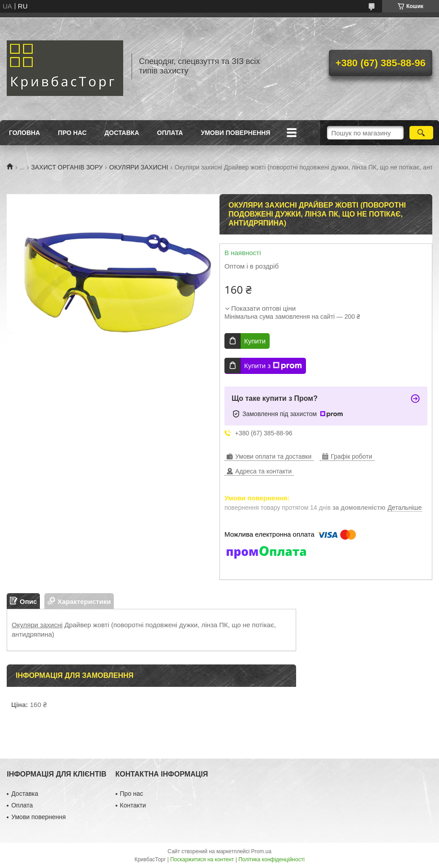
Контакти (133, 805)
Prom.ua (261, 851)
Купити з (273, 366)
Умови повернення (235, 133)
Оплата (170, 133)
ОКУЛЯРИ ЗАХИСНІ (139, 167)
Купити (255, 341)
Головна (24, 133)
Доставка (122, 133)
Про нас (72, 133)
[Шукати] (421, 133)
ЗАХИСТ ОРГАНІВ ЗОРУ (67, 167)
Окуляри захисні (37, 625)
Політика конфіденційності (271, 859)
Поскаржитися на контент (202, 859)
